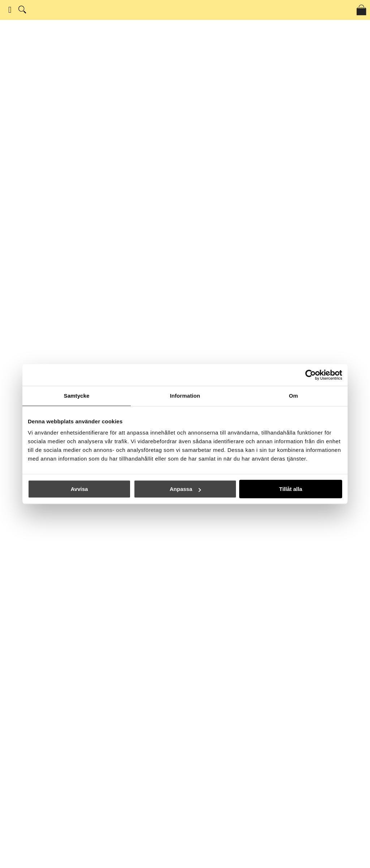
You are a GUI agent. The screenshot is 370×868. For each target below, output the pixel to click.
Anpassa (185, 489)
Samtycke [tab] (77, 396)
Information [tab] (185, 396)
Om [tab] (293, 396)
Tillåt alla (291, 489)
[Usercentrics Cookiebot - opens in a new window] (311, 375)
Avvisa (79, 489)
